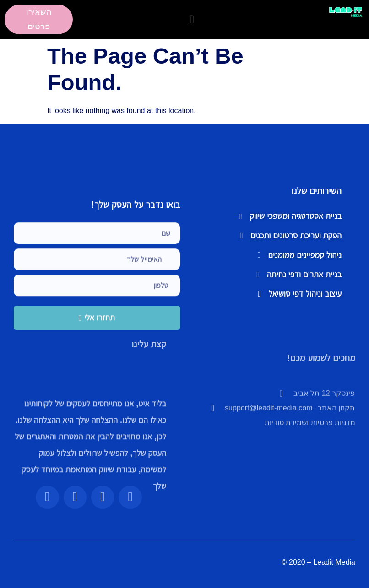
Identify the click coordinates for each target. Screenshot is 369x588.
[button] (192, 19)
